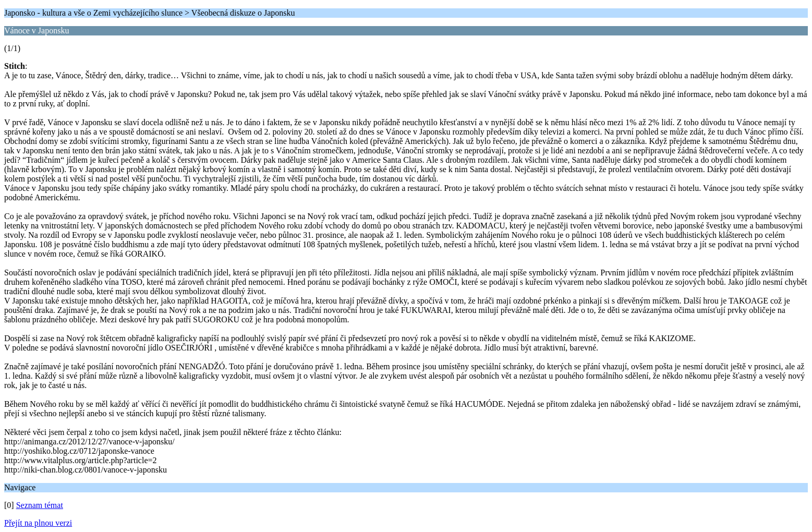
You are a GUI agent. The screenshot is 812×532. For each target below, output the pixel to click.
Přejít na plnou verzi (38, 523)
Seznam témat (40, 505)
